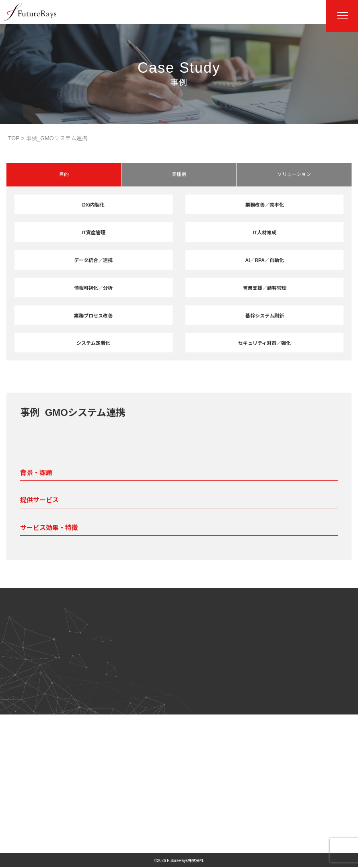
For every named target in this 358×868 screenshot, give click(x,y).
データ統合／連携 (93, 260)
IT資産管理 (94, 233)
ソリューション (294, 174)
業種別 (179, 174)
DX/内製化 (93, 205)
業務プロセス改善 (93, 316)
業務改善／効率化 (265, 205)
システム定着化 (93, 343)
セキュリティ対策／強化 (264, 343)
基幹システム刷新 (265, 316)
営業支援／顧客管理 (265, 288)
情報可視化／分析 (93, 288)
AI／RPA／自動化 (264, 260)
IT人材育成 (264, 233)
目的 (64, 174)
